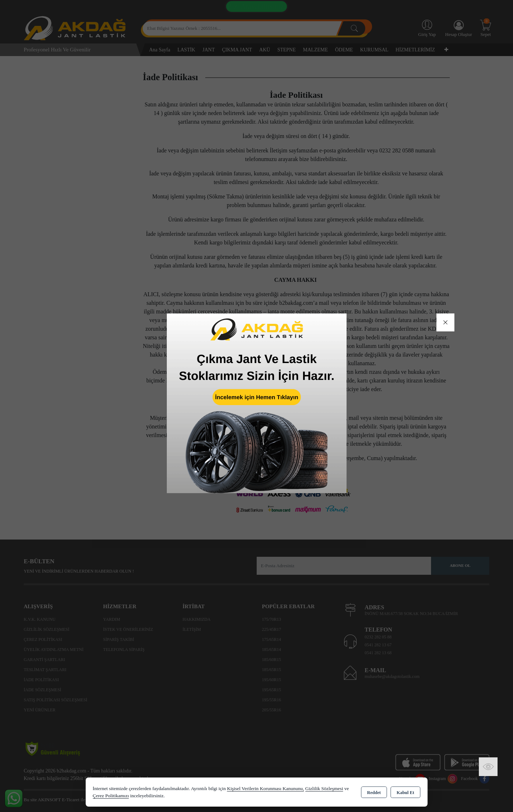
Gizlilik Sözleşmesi (324, 788)
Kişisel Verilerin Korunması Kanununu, (265, 788)
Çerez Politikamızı (111, 796)
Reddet (374, 793)
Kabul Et (405, 793)
